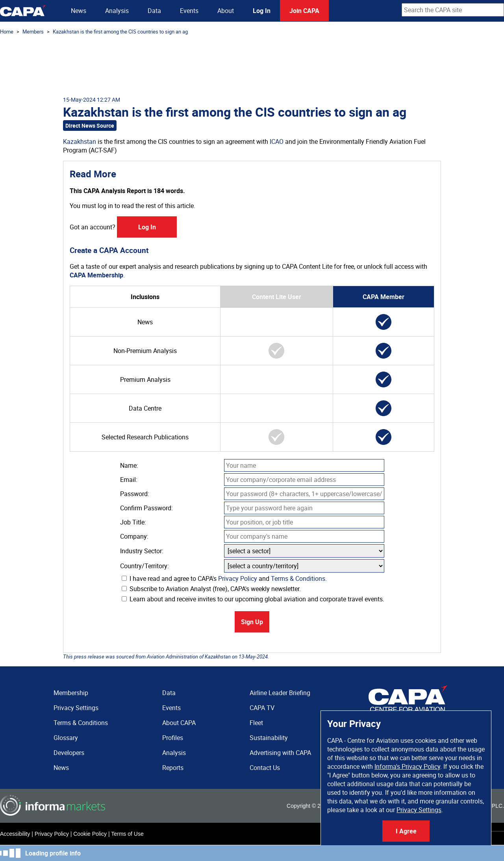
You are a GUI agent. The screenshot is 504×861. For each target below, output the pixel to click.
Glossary (66, 738)
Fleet (256, 723)
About (226, 11)
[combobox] (453, 10)
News (79, 11)
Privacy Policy (238, 578)
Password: (135, 494)
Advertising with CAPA (280, 753)
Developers (69, 753)
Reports (173, 768)
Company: (134, 536)
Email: (129, 480)
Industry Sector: (142, 551)
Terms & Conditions (298, 578)
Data (154, 11)
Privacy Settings (419, 810)
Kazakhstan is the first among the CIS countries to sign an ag (120, 32)
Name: (129, 465)
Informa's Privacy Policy (407, 766)
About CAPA (179, 723)
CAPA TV (262, 708)
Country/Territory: (145, 566)
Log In (262, 11)
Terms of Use (127, 834)
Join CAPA (304, 11)
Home (7, 32)
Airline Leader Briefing (280, 693)
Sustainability (269, 738)
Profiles (173, 738)
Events (189, 11)
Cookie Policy (90, 834)
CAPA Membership (96, 275)
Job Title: (133, 522)
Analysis (117, 11)
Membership (71, 693)
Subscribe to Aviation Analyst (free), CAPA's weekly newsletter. (211, 589)
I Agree (406, 831)
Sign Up (252, 622)
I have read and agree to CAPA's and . (224, 578)
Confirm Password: (146, 508)
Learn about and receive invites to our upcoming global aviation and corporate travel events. (253, 599)
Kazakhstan (80, 141)
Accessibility (15, 834)
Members (33, 32)
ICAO (277, 141)
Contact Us (265, 768)
